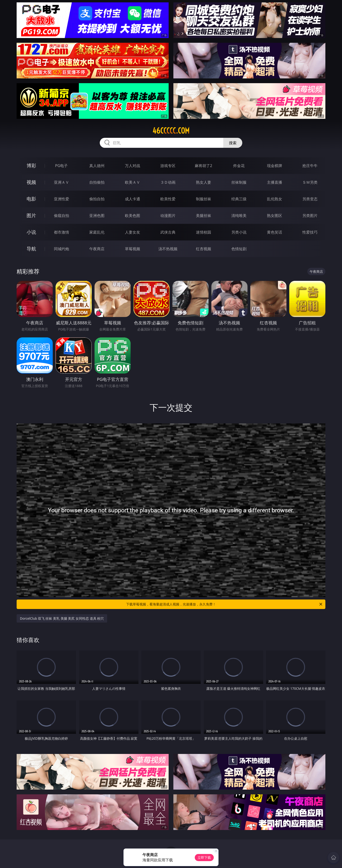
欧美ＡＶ (133, 182)
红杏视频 (204, 249)
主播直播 (275, 182)
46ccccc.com (171, 131)
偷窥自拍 (62, 216)
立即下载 (204, 857)
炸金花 (239, 166)
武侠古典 (168, 232)
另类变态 (310, 199)
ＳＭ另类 (310, 182)
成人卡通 (133, 199)
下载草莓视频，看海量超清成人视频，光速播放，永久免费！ (225, 604)
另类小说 (239, 232)
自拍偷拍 (97, 182)
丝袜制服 (239, 182)
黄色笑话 (275, 232)
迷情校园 (204, 232)
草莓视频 (133, 249)
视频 (31, 182)
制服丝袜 (204, 199)
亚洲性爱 (62, 199)
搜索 (233, 143)
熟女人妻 (204, 182)
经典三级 (239, 199)
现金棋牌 (275, 166)
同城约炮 (62, 249)
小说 (31, 232)
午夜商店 (97, 249)
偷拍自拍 (97, 199)
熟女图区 (275, 216)
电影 (31, 199)
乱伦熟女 (275, 199)
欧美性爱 (168, 199)
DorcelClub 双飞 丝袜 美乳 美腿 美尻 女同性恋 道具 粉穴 (62, 618)
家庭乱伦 (97, 232)
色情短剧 (239, 249)
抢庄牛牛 (310, 166)
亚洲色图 (97, 216)
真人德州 (97, 166)
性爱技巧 (310, 232)
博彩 (31, 165)
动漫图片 (168, 216)
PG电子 (61, 166)
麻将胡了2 (203, 166)
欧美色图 (133, 216)
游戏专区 (168, 166)
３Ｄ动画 (168, 182)
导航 (31, 249)
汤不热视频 (168, 249)
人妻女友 (133, 232)
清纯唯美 (239, 216)
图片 (31, 215)
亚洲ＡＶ (62, 182)
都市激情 (62, 232)
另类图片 (310, 216)
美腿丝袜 (204, 216)
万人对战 (133, 166)
